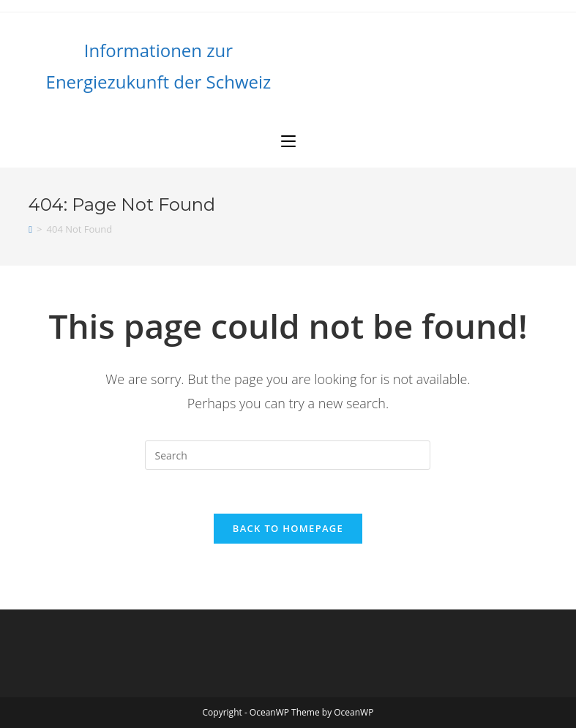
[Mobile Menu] (288, 142)
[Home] (30, 229)
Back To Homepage (288, 528)
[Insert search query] (288, 455)
